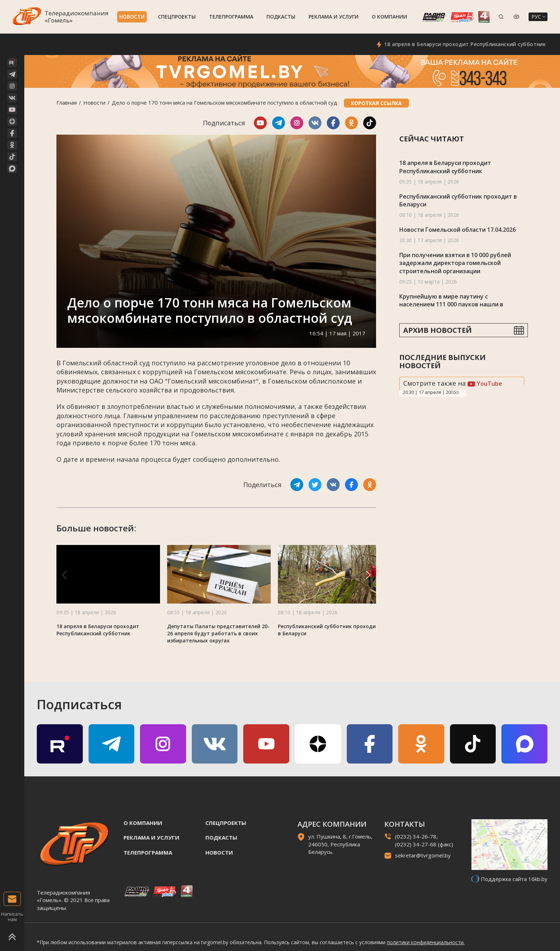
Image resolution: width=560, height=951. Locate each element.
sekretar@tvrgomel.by (423, 855)
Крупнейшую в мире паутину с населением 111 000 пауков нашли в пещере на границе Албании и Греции (455, 304)
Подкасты (281, 17)
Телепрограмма (231, 17)
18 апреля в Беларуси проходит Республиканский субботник (477, 44)
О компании (389, 17)
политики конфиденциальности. (426, 942)
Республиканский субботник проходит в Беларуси (458, 201)
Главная (67, 102)
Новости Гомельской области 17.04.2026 (457, 230)
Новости (132, 17)
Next (457, 392)
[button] (368, 575)
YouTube (485, 384)
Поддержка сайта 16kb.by (514, 879)
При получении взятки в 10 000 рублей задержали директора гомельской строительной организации (455, 263)
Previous (452, 392)
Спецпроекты (177, 17)
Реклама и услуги (334, 17)
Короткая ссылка (376, 103)
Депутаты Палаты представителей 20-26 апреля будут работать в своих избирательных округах (218, 633)
